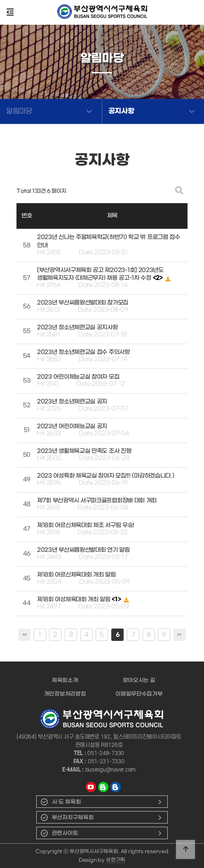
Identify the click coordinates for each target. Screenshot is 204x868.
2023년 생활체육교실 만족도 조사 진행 (84, 451)
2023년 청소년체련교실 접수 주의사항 (83, 352)
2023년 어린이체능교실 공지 (72, 426)
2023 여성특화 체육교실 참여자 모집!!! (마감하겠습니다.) (106, 476)
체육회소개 (65, 680)
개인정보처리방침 (65, 694)
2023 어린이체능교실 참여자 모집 (78, 377)
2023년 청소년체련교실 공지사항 (77, 327)
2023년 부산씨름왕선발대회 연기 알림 (83, 550)
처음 (24, 635)
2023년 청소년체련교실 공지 (72, 402)
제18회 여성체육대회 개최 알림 (75, 599)
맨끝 (180, 635)
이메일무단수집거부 (139, 694)
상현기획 (116, 860)
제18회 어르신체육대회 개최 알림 (76, 575)
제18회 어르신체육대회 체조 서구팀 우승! (86, 525)
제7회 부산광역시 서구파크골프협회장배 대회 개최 (97, 501)
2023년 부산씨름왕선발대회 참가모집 (83, 303)
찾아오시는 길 (139, 680)
